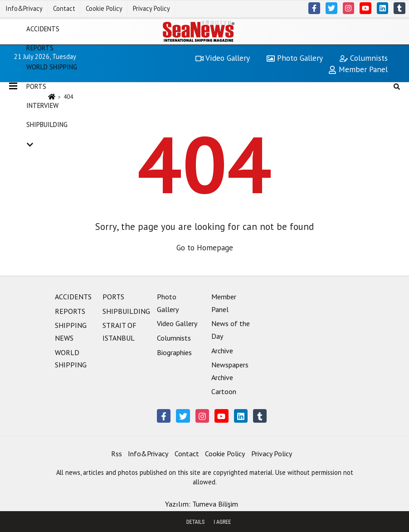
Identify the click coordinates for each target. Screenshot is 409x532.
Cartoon (224, 391)
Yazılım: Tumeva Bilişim (202, 504)
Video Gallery (223, 58)
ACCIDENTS (43, 28)
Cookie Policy (104, 8)
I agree (222, 522)
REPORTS (40, 48)
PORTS (36, 86)
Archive (222, 351)
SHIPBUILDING (47, 124)
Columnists (364, 58)
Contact (64, 8)
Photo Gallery (295, 58)
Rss (117, 454)
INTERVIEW (42, 105)
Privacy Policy (151, 8)
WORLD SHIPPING (52, 67)
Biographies (174, 352)
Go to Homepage (205, 247)
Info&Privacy (24, 8)
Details (196, 522)
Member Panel (358, 69)
